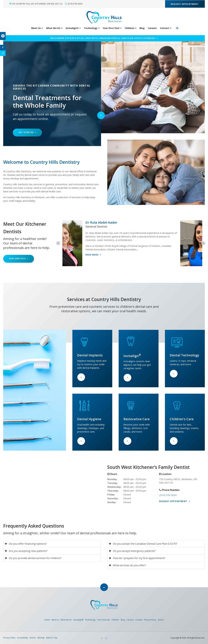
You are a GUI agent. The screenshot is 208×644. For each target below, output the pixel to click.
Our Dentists (17, 259)
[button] (188, 55)
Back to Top (52, 638)
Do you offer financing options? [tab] (28, 544)
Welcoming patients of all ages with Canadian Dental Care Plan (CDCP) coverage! (103, 38)
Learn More (81, 377)
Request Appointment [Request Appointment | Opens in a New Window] (185, 4)
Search (161, 620)
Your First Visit (111, 28)
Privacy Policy (150, 620)
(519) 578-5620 (75, 4)
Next (101, 115)
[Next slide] (203, 243)
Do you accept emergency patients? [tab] (134, 551)
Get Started (26, 132)
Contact (165, 28)
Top (104, 587)
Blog (142, 28)
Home (47, 620)
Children (129, 28)
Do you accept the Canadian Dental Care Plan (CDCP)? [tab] (145, 544)
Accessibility (22, 638)
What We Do (53, 28)
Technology (91, 28)
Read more (114, 255)
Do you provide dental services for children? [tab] (35, 558)
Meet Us (36, 28)
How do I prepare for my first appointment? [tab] (139, 558)
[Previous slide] (58, 243)
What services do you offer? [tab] (129, 565)
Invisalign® (72, 28)
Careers (152, 28)
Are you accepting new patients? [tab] (28, 551)
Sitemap (41, 638)
